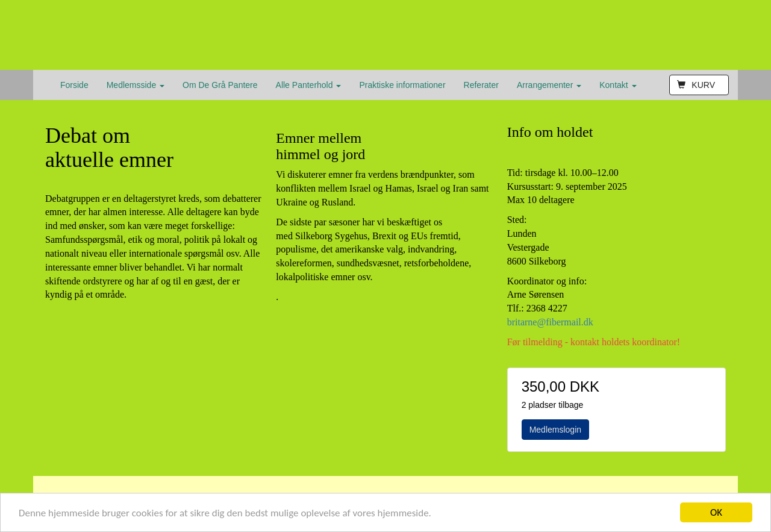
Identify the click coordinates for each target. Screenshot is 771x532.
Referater (481, 85)
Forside (74, 85)
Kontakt (618, 85)
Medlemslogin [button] (555, 430)
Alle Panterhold (309, 85)
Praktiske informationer (402, 85)
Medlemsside (136, 85)
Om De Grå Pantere (220, 85)
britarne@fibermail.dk (550, 322)
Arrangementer (549, 85)
